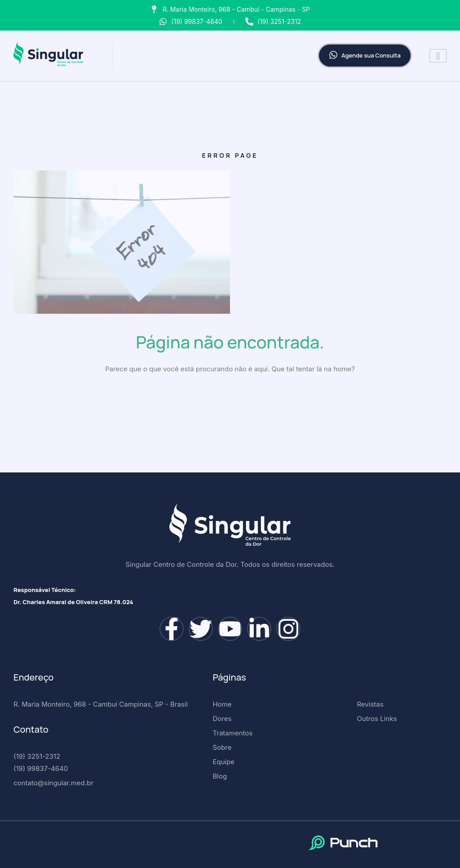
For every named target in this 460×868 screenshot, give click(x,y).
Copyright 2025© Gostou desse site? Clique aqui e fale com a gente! (191, 842)
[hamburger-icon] (438, 56)
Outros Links (383, 677)
